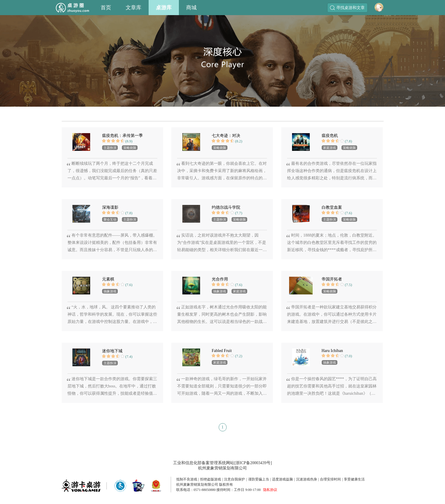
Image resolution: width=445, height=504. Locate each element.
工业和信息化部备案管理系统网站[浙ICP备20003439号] (222, 463)
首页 (106, 8)
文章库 (133, 8)
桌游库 (164, 8)
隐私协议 (270, 490)
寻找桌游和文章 (347, 8)
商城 (191, 8)
